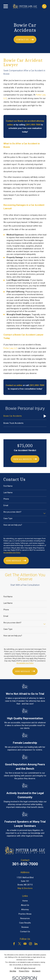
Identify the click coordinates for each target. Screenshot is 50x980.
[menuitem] (25, 416)
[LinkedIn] (36, 944)
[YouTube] (25, 944)
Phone (6, 499)
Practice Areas (25, 914)
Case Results (25, 923)
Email (6, 505)
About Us (25, 905)
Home (25, 901)
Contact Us (25, 932)
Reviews (25, 927)
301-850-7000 (25, 864)
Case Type (8, 518)
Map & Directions (25, 888)
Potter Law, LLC (10, 348)
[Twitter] (20, 944)
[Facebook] (14, 944)
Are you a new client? (12, 512)
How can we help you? (13, 525)
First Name (8, 486)
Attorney (25, 910)
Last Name (8, 493)
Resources (25, 918)
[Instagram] (30, 944)
